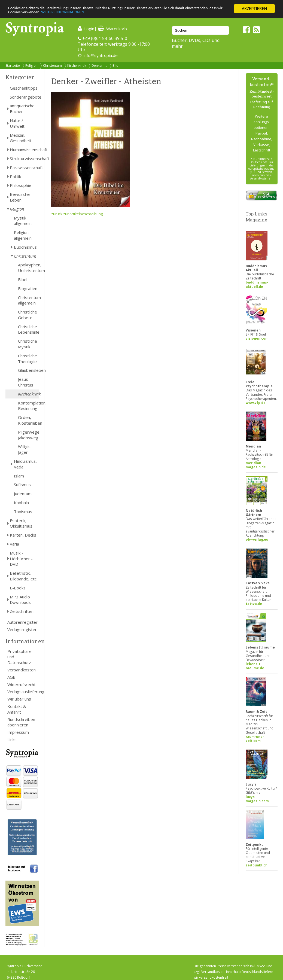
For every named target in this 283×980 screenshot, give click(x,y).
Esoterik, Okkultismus (21, 523)
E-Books (18, 588)
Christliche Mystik (28, 344)
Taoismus (23, 512)
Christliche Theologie (28, 359)
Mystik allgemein (23, 221)
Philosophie (21, 185)
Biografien (28, 288)
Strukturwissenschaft (24, 159)
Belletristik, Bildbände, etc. (24, 576)
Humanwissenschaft (24, 150)
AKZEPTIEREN (254, 9)
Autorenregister (22, 622)
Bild (115, 66)
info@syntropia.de (101, 55)
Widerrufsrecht (22, 684)
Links (12, 739)
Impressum (18, 732)
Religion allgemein (23, 235)
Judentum (23, 494)
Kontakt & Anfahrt (17, 709)
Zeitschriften (22, 611)
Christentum (52, 66)
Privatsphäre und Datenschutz (19, 657)
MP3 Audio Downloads (20, 600)
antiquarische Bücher (22, 109)
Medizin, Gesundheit (21, 138)
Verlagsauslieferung (23, 692)
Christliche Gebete (28, 315)
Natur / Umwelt (17, 123)
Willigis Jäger (24, 449)
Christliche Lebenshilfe (28, 329)
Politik (15, 176)
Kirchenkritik (77, 66)
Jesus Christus (26, 382)
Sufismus (22, 485)
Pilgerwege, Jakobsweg (28, 435)
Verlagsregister (22, 629)
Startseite (13, 66)
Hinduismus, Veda (25, 464)
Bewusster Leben (20, 197)
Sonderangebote (24, 97)
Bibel (23, 279)
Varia (14, 544)
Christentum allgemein (28, 300)
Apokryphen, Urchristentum (28, 268)
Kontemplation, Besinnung (28, 406)
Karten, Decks (23, 535)
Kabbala (21, 503)
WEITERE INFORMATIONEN (118, 13)
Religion (31, 66)
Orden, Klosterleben (28, 420)
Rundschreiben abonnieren (21, 722)
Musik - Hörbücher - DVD (21, 559)
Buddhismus (25, 247)
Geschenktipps (24, 88)
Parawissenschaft (24, 168)
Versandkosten (22, 670)
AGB (11, 677)
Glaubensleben (28, 370)
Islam (19, 476)
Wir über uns (19, 699)
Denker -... (99, 66)
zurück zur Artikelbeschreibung (77, 214)
